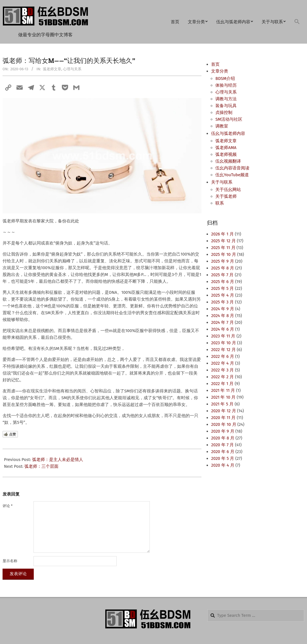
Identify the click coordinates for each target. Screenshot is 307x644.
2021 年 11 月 (223, 390)
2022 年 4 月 (222, 363)
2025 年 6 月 (222, 282)
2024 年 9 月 (222, 309)
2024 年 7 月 (222, 322)
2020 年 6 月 (223, 452)
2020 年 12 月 (223, 411)
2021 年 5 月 (222, 404)
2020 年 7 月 (222, 445)
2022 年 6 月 (222, 356)
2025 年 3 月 (222, 302)
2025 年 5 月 (222, 288)
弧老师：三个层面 (41, 466)
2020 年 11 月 (223, 418)
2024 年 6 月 (223, 329)
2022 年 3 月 (222, 370)
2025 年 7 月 (222, 275)
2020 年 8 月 (223, 438)
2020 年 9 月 (223, 431)
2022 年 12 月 (223, 350)
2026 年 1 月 (222, 234)
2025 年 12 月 (223, 241)
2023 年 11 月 (223, 336)
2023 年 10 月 (223, 343)
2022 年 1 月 (222, 384)
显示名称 (10, 561)
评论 (8, 506)
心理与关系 (72, 69)
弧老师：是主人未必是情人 (58, 460)
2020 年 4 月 (223, 465)
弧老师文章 (52, 69)
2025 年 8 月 (223, 268)
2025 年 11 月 (223, 248)
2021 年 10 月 (223, 397)
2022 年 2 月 (222, 377)
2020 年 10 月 (224, 424)
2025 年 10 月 (223, 254)
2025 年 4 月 (222, 295)
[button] (297, 22)
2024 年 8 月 (223, 316)
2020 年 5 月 (223, 458)
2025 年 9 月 (222, 261)
